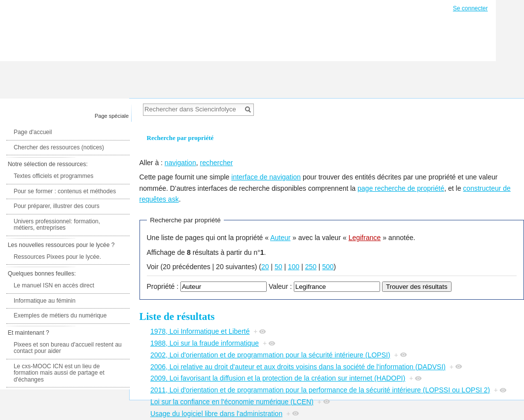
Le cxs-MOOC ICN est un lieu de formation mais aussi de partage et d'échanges (59, 373)
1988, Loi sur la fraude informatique (205, 343)
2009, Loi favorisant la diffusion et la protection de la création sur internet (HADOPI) (278, 378)
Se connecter (471, 8)
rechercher (216, 163)
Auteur (280, 238)
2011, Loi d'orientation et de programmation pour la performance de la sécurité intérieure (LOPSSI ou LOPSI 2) (320, 390)
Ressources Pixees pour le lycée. (57, 257)
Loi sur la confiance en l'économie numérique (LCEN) (232, 402)
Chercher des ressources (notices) (59, 147)
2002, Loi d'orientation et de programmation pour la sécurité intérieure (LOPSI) (270, 355)
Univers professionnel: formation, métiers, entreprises (57, 225)
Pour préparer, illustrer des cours (57, 206)
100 (294, 267)
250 (311, 267)
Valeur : (280, 286)
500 (328, 267)
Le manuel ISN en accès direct (54, 285)
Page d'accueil (33, 132)
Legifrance (365, 238)
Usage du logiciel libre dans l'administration (216, 414)
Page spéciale (112, 116)
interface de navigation (266, 177)
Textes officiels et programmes (54, 176)
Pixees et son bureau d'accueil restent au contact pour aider (68, 348)
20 (265, 267)
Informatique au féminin (45, 301)
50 (279, 267)
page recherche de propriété (401, 188)
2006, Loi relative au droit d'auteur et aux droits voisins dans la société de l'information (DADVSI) (298, 367)
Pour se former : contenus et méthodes (65, 191)
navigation (180, 163)
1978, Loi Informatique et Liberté (200, 331)
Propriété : (163, 286)
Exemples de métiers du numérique (60, 315)
